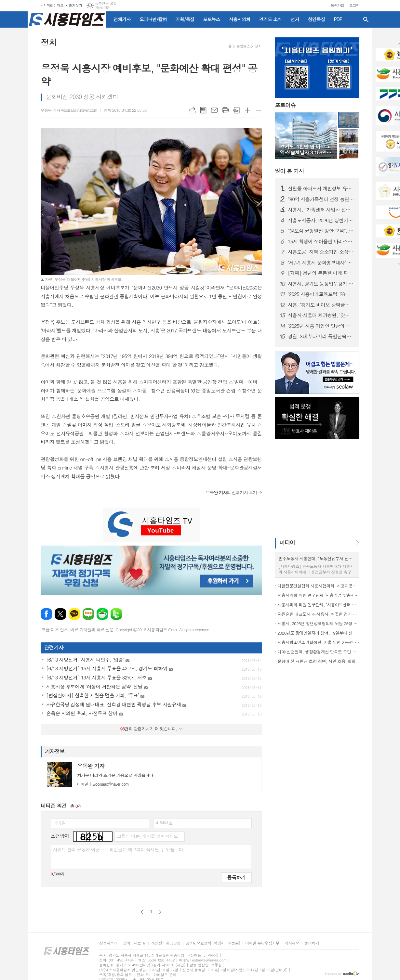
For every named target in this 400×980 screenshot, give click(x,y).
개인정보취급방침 (166, 943)
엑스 (60, 614)
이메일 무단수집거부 (262, 943)
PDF (338, 19)
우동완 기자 (91, 766)
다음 (160, 912)
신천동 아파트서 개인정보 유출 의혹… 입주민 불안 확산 (321, 188)
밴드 (116, 614)
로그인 (354, 5)
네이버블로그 (88, 614)
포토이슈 (285, 105)
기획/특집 (185, 19)
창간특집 (317, 19)
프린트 (225, 110)
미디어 (287, 542)
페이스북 (46, 614)
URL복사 (192, 110)
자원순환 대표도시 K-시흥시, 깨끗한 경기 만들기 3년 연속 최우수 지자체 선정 (318, 614)
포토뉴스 (212, 19)
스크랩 (236, 110)
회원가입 (337, 5)
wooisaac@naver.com (103, 784)
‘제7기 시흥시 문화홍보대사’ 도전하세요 (321, 263)
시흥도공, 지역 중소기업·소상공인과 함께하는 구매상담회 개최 (321, 252)
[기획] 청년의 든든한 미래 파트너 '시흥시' (321, 273)
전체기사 (122, 19)
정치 (258, 46)
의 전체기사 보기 (231, 492)
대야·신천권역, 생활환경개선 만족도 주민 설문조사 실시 (318, 652)
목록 (203, 110)
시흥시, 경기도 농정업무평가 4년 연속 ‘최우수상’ (321, 284)
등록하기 (236, 877)
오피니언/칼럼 (153, 19)
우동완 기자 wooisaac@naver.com (69, 110)
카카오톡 (74, 614)
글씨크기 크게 (247, 110)
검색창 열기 (366, 19)
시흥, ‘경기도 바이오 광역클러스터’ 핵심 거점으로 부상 (321, 305)
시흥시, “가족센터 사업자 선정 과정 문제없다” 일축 (321, 210)
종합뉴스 (243, 46)
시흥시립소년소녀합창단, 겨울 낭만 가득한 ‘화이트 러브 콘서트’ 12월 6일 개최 (318, 642)
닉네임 (59, 823)
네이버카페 (102, 614)
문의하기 (312, 943)
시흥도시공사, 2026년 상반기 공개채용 (321, 220)
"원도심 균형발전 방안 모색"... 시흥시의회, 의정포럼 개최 (321, 231)
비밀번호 (164, 823)
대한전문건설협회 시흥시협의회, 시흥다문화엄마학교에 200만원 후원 (318, 586)
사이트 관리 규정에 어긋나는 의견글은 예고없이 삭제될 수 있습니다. (119, 849)
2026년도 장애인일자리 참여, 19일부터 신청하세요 (318, 633)
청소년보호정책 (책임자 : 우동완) (213, 943)
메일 (214, 110)
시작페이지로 (53, 5)
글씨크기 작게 (259, 110)
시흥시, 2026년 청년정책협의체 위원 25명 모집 (318, 623)
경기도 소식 (271, 19)
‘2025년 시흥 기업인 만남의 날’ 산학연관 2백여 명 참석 (321, 326)
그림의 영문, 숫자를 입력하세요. (148, 836)
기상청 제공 (102, 8)
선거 (295, 19)
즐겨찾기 (75, 5)
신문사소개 (108, 943)
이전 (142, 912)
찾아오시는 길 (134, 943)
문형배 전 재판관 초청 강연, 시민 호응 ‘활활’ (317, 661)
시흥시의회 (240, 19)
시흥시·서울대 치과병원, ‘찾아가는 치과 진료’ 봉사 (321, 315)
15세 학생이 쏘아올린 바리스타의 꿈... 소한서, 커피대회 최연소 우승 (321, 241)
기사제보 (292, 943)
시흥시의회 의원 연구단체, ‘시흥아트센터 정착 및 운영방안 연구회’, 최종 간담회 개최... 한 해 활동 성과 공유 (318, 605)
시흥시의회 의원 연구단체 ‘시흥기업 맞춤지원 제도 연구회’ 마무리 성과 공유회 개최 (318, 595)
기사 (289, 171)
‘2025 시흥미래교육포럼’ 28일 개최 (321, 294)
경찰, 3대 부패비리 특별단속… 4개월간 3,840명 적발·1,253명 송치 (321, 336)
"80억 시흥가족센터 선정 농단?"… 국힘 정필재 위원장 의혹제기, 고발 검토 (321, 199)
